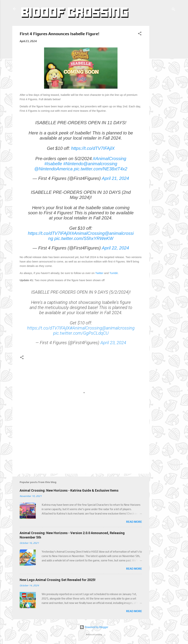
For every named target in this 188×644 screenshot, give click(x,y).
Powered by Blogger (94, 627)
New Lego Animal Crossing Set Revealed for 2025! (58, 580)
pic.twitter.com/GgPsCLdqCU (81, 333)
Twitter (99, 273)
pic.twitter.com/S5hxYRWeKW (84, 238)
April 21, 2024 (115, 178)
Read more (134, 522)
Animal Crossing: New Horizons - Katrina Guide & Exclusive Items (69, 490)
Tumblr (114, 273)
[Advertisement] (163, 81)
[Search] (173, 10)
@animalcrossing (100, 164)
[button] (140, 34)
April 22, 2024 (115, 248)
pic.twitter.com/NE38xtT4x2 (101, 169)
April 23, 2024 (113, 343)
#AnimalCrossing (110, 159)
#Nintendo (73, 164)
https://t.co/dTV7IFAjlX (93, 148)
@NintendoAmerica (53, 169)
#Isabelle (53, 164)
